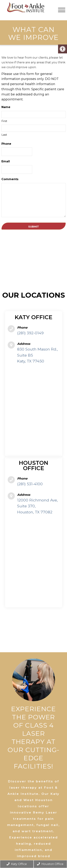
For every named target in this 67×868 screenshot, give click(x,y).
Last (4, 135)
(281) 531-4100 (30, 484)
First (4, 121)
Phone (6, 144)
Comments (10, 179)
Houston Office (50, 864)
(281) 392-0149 (30, 333)
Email (6, 161)
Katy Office (17, 864)
